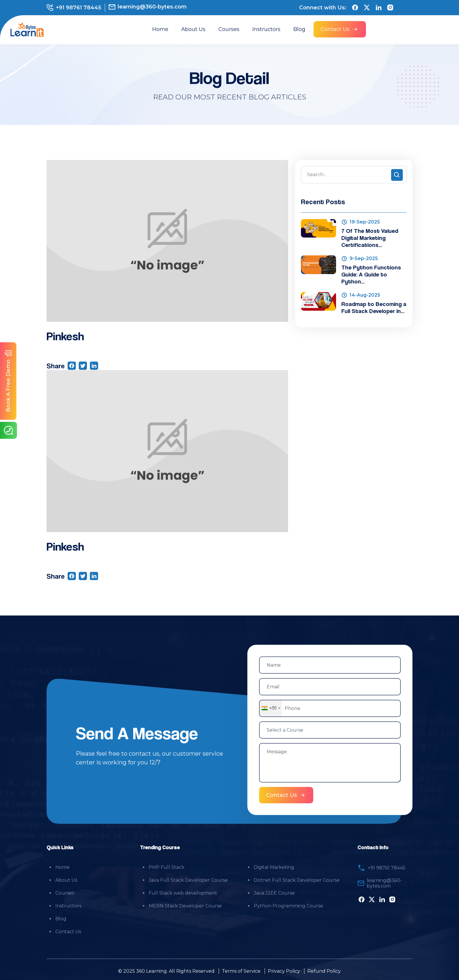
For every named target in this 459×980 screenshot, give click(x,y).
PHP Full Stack (167, 867)
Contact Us (68, 931)
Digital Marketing (274, 867)
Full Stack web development (183, 892)
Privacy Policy (284, 970)
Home (160, 29)
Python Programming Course (288, 905)
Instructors (266, 29)
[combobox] (271, 708)
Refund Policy (324, 970)
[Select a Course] (330, 730)
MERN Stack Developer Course (185, 905)
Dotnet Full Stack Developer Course (297, 880)
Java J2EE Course (274, 892)
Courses (229, 29)
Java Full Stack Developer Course (188, 880)
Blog (299, 29)
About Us (193, 29)
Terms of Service (241, 970)
